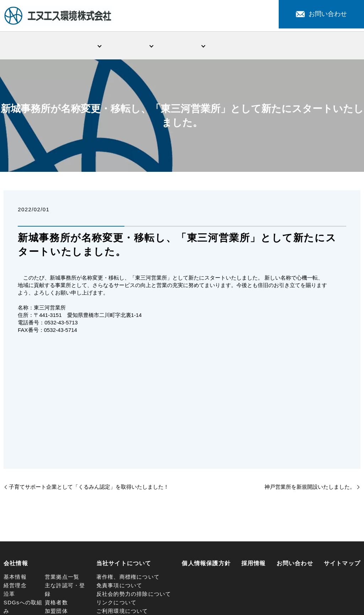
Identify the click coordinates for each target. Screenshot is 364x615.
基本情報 (15, 578)
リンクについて (116, 604)
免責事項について (119, 587)
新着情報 (234, 46)
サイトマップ (342, 565)
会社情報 (78, 46)
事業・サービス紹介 (130, 46)
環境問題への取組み (182, 46)
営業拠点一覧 (62, 578)
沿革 (9, 595)
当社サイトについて (124, 565)
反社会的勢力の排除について (134, 595)
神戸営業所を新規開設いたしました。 (310, 488)
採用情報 (338, 46)
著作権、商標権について (128, 578)
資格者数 (56, 604)
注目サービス (286, 46)
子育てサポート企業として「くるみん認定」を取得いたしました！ (89, 488)
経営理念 (15, 587)
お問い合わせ (321, 14)
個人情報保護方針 (206, 565)
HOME (26, 46)
